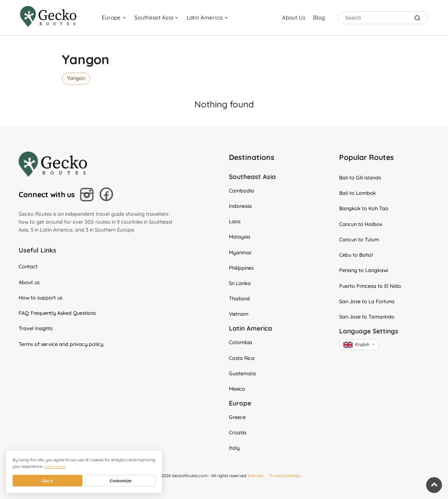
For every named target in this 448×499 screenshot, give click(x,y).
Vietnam (239, 314)
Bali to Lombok (358, 193)
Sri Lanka (240, 283)
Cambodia (241, 191)
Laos (235, 221)
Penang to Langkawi (364, 270)
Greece (237, 417)
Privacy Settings (285, 476)
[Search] (376, 18)
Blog (319, 17)
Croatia (238, 432)
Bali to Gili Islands (360, 178)
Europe (111, 17)
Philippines (241, 268)
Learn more (55, 466)
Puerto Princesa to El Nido (370, 286)
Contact (28, 266)
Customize (120, 481)
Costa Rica (242, 358)
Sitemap (256, 476)
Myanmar (240, 253)
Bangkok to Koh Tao (364, 208)
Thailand (239, 299)
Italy (234, 448)
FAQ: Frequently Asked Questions (57, 313)
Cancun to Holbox (361, 224)
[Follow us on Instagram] (88, 196)
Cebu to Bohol (356, 255)
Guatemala (242, 373)
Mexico (237, 389)
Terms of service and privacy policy (61, 344)
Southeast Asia (154, 17)
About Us (294, 17)
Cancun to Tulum (359, 240)
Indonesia (240, 206)
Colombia (241, 342)
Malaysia (240, 237)
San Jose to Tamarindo (367, 317)
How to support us (40, 298)
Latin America (204, 17)
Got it (47, 481)
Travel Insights (36, 328)
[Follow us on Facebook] (108, 196)
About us (29, 282)
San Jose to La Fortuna (367, 301)
